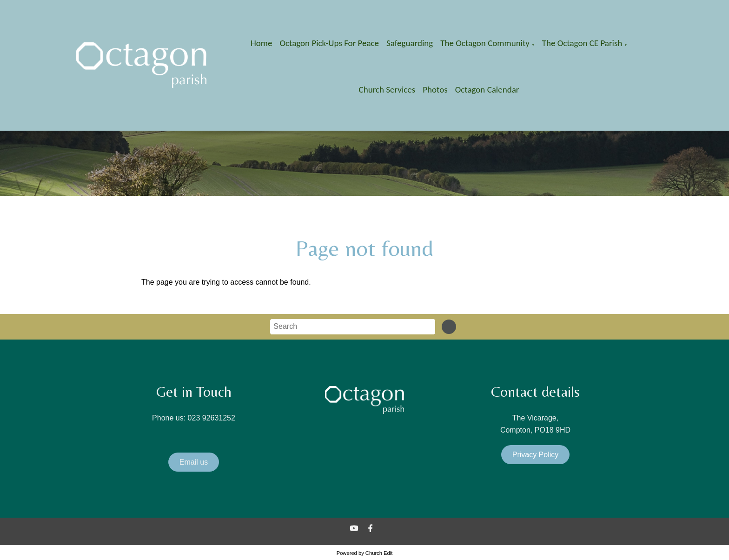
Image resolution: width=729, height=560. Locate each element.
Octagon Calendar (487, 90)
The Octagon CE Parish (582, 43)
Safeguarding (410, 43)
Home (262, 43)
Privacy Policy (536, 455)
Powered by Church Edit (365, 553)
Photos (435, 90)
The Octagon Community (485, 43)
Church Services (387, 90)
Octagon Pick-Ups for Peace (329, 43)
